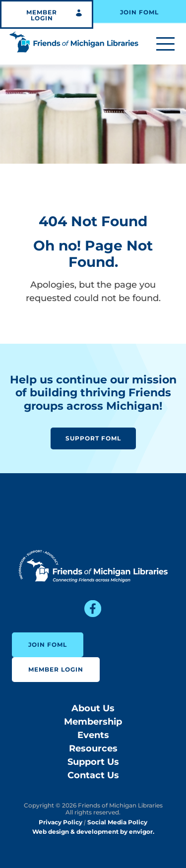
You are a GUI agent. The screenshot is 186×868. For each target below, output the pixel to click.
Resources (93, 748)
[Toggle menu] (165, 44)
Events (93, 735)
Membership (93, 722)
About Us (93, 708)
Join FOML (139, 12)
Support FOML (93, 438)
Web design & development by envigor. (93, 832)
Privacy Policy (61, 822)
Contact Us (93, 775)
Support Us (93, 762)
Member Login (42, 15)
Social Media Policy (117, 822)
